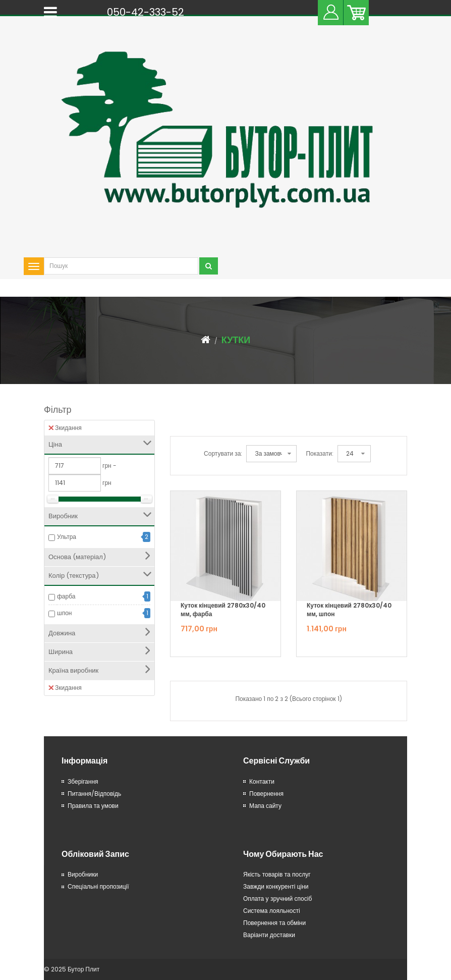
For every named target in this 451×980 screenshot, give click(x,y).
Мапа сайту (265, 806)
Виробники (83, 874)
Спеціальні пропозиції (98, 886)
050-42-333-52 (146, 12)
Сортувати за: (223, 453)
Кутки (236, 340)
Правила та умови (93, 806)
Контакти (262, 781)
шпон (64, 613)
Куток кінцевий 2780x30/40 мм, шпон (349, 610)
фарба (66, 596)
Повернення (266, 794)
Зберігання (83, 781)
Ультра (67, 537)
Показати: (319, 453)
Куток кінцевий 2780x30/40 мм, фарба (223, 610)
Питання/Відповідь (94, 794)
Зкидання (65, 428)
